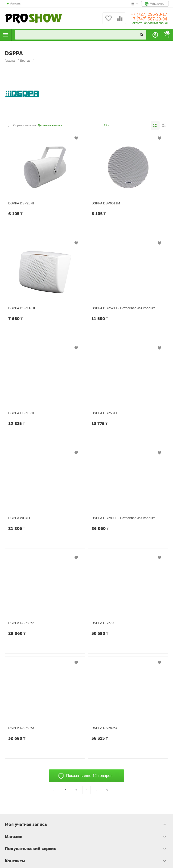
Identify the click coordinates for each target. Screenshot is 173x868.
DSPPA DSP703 (103, 623)
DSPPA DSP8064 (104, 728)
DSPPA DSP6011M (106, 203)
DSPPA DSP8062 (21, 623)
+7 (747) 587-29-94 (149, 19)
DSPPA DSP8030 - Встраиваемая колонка (124, 518)
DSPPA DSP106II (21, 413)
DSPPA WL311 (19, 518)
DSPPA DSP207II (21, 203)
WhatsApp (155, 4)
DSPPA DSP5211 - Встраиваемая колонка (124, 308)
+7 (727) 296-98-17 (149, 14)
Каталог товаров (5, 35)
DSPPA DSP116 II (22, 308)
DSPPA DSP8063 (21, 728)
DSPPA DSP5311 (104, 413)
